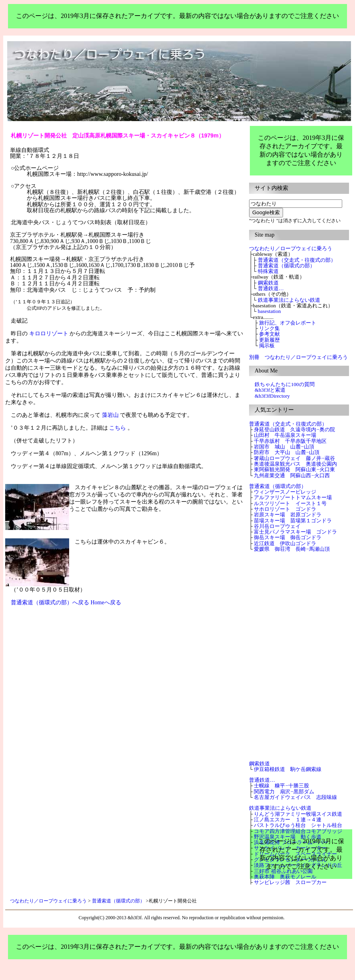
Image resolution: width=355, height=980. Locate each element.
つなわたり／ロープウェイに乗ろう (48, 901)
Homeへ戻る (106, 603)
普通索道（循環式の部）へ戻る (50, 603)
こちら (118, 428)
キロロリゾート (49, 334)
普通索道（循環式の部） (118, 901)
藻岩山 (110, 415)
